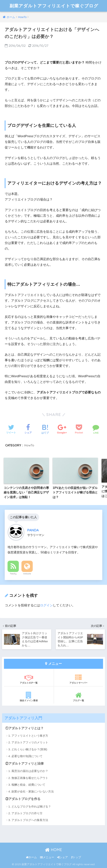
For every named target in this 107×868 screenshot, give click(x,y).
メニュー (47, 857)
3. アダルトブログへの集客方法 (28, 820)
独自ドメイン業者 (29, 697)
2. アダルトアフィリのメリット (28, 742)
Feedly (13, 574)
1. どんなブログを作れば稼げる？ (30, 806)
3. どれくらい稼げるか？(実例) (28, 749)
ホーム (31, 857)
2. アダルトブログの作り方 (25, 813)
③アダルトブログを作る (23, 799)
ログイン (46, 605)
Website (27, 574)
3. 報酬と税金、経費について (27, 785)
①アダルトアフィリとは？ (24, 728)
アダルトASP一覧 (29, 679)
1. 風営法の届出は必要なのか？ (28, 771)
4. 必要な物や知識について (25, 756)
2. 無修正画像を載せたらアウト (28, 778)
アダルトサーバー (79, 679)
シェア (63, 857)
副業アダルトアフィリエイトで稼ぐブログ (54, 6)
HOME (53, 850)
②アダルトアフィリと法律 (24, 764)
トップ (76, 857)
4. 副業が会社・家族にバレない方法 (31, 791)
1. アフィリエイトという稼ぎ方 (28, 736)
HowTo (29, 445)
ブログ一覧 (79, 697)
